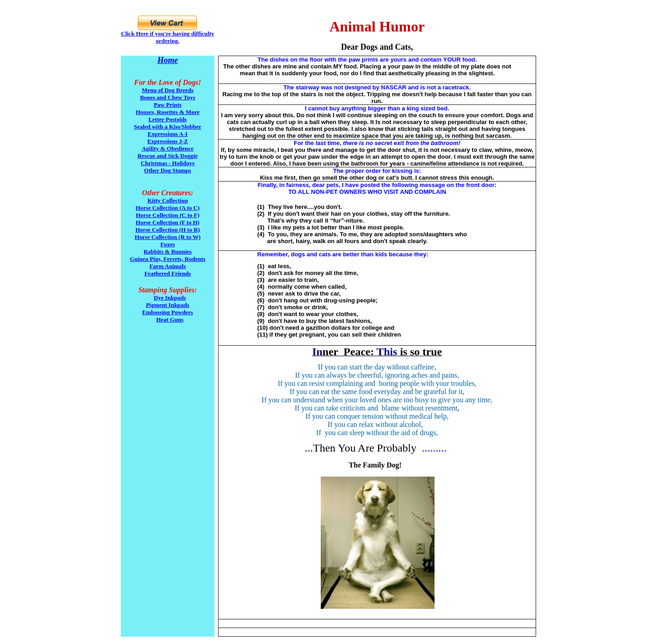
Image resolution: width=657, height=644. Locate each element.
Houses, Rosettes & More (167, 112)
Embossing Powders (168, 312)
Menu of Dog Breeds (168, 90)
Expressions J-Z (168, 141)
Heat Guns (170, 319)
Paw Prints (168, 105)
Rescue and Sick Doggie (167, 156)
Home (168, 60)
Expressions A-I (168, 134)
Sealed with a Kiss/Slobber (168, 127)
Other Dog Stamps (168, 170)
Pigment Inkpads (168, 305)
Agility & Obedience (168, 148)
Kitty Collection (167, 200)
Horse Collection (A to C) (167, 208)
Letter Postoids (167, 119)
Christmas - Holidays (168, 163)
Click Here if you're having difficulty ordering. (167, 37)
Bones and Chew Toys (168, 97)
